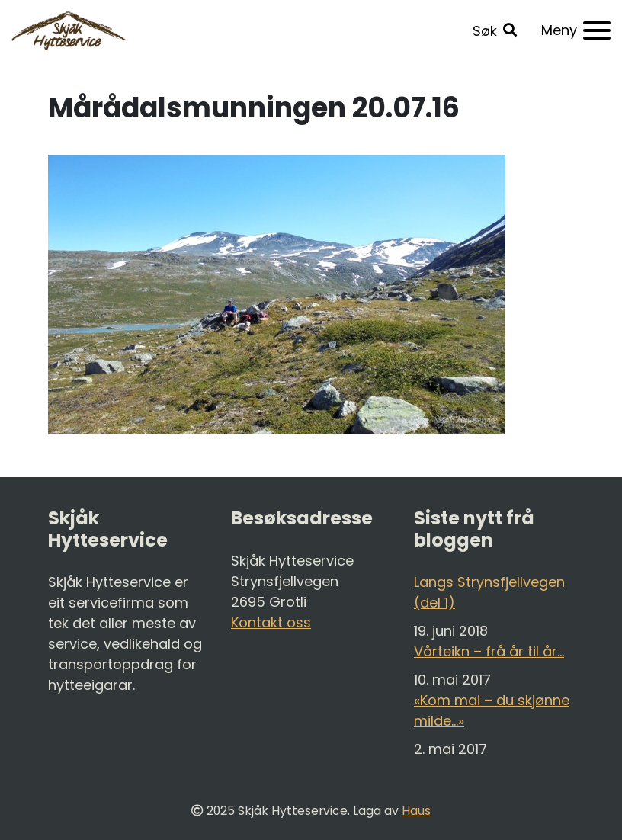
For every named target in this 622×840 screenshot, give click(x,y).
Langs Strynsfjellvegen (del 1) (489, 592)
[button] (495, 31)
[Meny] (576, 30)
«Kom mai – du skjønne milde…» (492, 710)
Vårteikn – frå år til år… (489, 651)
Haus (416, 811)
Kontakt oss (271, 622)
